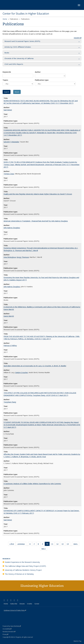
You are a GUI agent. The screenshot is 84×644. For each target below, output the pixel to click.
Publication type (42, 80)
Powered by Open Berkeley (12, 626)
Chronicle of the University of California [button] (19, 58)
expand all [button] (78, 38)
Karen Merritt (9, 316)
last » (44, 549)
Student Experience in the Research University (22, 562)
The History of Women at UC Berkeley (19, 574)
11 (53, 544)
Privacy (5, 634)
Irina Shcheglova (10, 257)
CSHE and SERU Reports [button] (14, 64)
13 (63, 544)
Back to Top (78, 641)
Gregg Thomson (23, 257)
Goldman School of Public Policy (15, 610)
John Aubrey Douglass (12, 228)
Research (6, 559)
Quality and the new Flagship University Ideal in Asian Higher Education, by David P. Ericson (38, 194)
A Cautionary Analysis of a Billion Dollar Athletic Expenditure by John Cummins (32, 484)
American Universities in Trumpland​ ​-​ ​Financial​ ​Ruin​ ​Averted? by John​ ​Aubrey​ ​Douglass (36, 221)
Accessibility (7, 629)
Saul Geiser (8, 110)
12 (58, 544)
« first (12, 544)
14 (68, 544)
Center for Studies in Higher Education (26, 14)
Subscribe (14, 604)
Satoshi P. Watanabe (11, 142)
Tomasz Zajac (9, 174)
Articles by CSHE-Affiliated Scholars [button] (18, 47)
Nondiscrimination (9, 632)
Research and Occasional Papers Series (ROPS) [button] (22, 41)
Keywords (7, 72)
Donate (22, 604)
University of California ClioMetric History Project (23, 570)
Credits (30, 604)
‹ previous (22, 544)
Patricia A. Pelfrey (10, 345)
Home (5, 19)
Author (38, 72)
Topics (5, 80)
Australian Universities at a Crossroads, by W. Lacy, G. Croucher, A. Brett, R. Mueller (35, 366)
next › (76, 544)
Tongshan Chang (10, 402)
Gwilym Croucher (22, 372)
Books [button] (7, 53)
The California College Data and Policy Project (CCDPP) (25, 566)
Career (37, 604)
